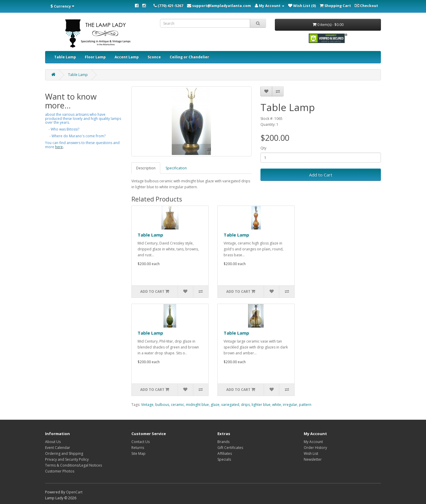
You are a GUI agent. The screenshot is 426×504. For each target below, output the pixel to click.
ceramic (177, 405)
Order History (315, 448)
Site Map (138, 453)
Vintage (147, 405)
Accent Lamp (127, 57)
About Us (53, 442)
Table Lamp (65, 57)
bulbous (162, 405)
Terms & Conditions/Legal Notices (74, 465)
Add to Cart (321, 175)
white (277, 405)
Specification (176, 168)
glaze (215, 405)
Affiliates (225, 453)
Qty (263, 148)
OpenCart (74, 492)
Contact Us (141, 442)
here (59, 147)
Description (146, 168)
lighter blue (261, 405)
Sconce (154, 57)
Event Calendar (58, 448)
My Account (313, 442)
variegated (230, 405)
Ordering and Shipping (64, 453)
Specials (224, 459)
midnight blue (197, 405)
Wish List (311, 453)
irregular (290, 405)
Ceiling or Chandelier (189, 57)
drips (245, 405)
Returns (138, 448)
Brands (223, 442)
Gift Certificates (230, 448)
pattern (305, 405)
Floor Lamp (95, 57)
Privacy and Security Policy (67, 459)
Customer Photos (60, 471)
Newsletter (313, 459)
